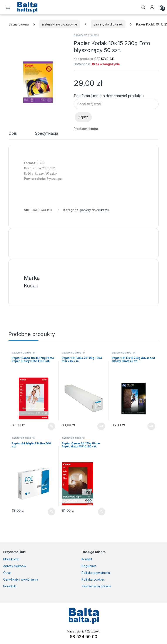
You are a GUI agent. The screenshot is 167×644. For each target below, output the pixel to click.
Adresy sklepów (15, 566)
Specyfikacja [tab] (46, 133)
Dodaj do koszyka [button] (52, 426)
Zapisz (83, 117)
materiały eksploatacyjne (60, 24)
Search (143, 7)
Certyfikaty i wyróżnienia (21, 579)
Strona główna (19, 24)
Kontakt (87, 559)
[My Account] (152, 7)
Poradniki (10, 586)
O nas (7, 573)
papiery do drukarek (108, 24)
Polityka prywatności (96, 573)
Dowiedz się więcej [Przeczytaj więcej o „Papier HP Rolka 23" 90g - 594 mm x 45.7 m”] (101, 426)
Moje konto (11, 559)
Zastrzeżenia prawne (96, 586)
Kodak (94, 129)
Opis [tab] (13, 133)
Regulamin (89, 566)
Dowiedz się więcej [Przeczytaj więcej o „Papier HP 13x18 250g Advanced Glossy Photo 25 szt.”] (151, 426)
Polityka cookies (93, 579)
